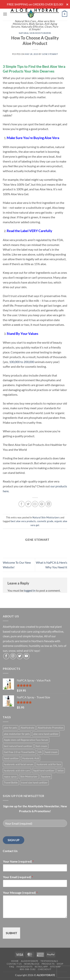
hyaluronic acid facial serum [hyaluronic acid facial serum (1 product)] (19, 764)
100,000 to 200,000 (22, 362)
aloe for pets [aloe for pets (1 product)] (11, 728)
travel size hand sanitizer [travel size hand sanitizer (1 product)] (34, 783)
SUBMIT (11, 933)
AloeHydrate (30, 961)
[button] (5, 14)
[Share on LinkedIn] (48, 504)
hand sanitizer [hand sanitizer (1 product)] (11, 758)
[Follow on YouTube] (26, 656)
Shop (60, 964)
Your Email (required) (18, 877)
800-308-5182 (28, 969)
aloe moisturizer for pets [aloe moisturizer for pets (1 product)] (17, 734)
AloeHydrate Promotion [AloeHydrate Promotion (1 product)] (50, 728)
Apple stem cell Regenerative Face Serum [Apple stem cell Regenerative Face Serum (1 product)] (26, 740)
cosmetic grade (45, 521)
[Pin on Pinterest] (42, 504)
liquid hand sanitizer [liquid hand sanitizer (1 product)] (44, 771)
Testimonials (49, 961)
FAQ (12, 967)
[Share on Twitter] (28, 504)
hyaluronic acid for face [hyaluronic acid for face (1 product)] (49, 764)
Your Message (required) (20, 893)
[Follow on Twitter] (20, 656)
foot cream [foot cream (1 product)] (41, 746)
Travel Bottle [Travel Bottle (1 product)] (11, 783)
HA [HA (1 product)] (40, 752)
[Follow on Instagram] (13, 656)
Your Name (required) (18, 861)
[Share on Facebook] (22, 504)
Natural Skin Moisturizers (35, 33)
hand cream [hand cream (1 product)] (51, 752)
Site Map (55, 967)
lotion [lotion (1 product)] (61, 771)
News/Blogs (32, 964)
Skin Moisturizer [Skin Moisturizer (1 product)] (29, 777)
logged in (30, 590)
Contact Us (14, 964)
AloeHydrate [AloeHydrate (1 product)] (27, 728)
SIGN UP (14, 840)
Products (48, 964)
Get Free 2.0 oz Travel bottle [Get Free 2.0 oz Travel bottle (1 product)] (19, 752)
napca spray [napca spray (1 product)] (10, 777)
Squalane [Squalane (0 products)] (46, 777)
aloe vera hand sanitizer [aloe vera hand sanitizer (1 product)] (46, 734)
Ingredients (24, 967)
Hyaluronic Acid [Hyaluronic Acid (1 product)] (31, 758)
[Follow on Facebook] (6, 656)
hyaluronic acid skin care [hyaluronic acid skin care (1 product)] (17, 771)
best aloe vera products (23, 521)
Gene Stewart (50, 54)
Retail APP (41, 967)
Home (15, 961)
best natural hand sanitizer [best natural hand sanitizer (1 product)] (18, 746)
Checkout (45, 969)
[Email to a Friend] (35, 504)
